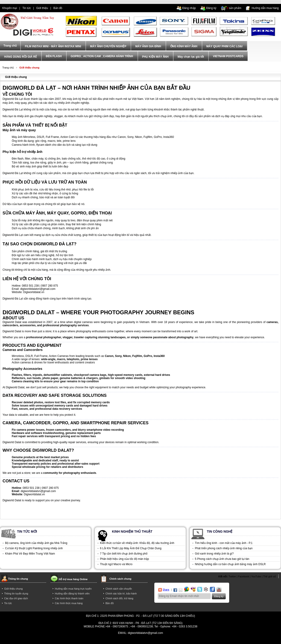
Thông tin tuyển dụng (16, 594)
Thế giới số (270, 576)
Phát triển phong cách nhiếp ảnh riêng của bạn (224, 548)
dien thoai (73, 8)
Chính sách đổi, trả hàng (119, 598)
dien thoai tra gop (88, 640)
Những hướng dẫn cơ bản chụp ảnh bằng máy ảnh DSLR (230, 564)
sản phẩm (234, 8)
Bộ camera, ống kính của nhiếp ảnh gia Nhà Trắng (36, 543)
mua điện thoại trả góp (190, 640)
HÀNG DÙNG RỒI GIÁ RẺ (20, 57)
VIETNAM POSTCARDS (228, 56)
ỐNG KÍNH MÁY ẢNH (184, 46)
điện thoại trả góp (112, 640)
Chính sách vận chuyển (119, 589)
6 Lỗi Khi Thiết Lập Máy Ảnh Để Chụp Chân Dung (131, 548)
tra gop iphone (66, 640)
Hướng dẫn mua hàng (265, 8)
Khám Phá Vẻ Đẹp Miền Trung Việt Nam (30, 554)
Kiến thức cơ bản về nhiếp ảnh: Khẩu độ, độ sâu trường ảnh (137, 543)
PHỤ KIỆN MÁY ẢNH (155, 57)
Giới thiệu (42, 8)
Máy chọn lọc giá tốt (191, 57)
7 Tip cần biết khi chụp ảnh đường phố (124, 554)
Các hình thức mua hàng (69, 603)
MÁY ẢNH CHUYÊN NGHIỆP (108, 46)
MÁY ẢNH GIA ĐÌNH (148, 46)
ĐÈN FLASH (54, 56)
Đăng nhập (189, 8)
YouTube (256, 576)
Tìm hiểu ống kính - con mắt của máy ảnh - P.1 (224, 543)
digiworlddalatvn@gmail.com (38, 289)
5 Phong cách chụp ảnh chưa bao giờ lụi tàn (222, 559)
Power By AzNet (141, 636)
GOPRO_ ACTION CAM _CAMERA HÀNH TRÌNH (102, 56)
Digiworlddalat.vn (34, 292)
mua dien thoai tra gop (140, 640)
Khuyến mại (10, 8)
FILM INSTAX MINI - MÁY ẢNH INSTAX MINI (53, 46)
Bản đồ (58, 8)
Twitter (232, 576)
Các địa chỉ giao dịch (16, 598)
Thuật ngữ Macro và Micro (116, 564)
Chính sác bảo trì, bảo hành (121, 594)
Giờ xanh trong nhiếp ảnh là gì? (214, 554)
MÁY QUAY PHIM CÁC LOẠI (224, 46)
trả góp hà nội (215, 640)
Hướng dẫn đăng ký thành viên (72, 594)
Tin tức (27, 8)
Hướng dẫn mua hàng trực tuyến (73, 589)
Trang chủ (8, 68)
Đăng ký (211, 8)
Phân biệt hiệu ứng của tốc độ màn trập (124, 559)
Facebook (243, 576)
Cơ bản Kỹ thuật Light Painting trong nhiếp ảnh (34, 548)
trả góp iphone (165, 640)
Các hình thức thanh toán (69, 598)
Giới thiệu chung (29, 68)
